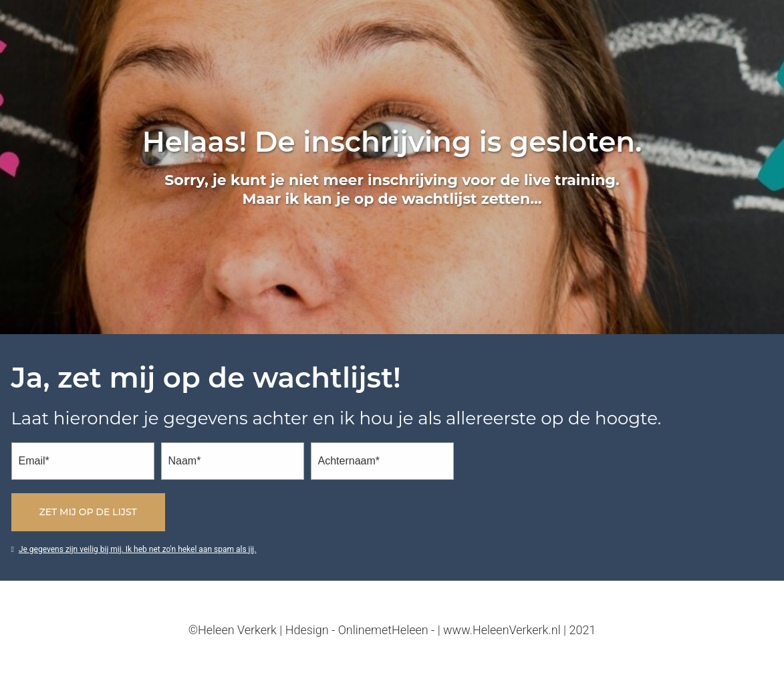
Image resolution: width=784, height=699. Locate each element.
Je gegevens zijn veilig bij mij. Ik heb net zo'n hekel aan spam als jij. (134, 549)
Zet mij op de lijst (88, 512)
